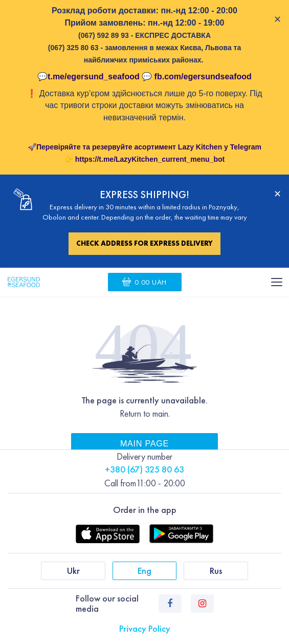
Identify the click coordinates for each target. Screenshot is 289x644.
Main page (144, 443)
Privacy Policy (145, 628)
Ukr (73, 571)
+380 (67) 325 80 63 (144, 469)
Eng (144, 571)
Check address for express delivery (144, 243)
